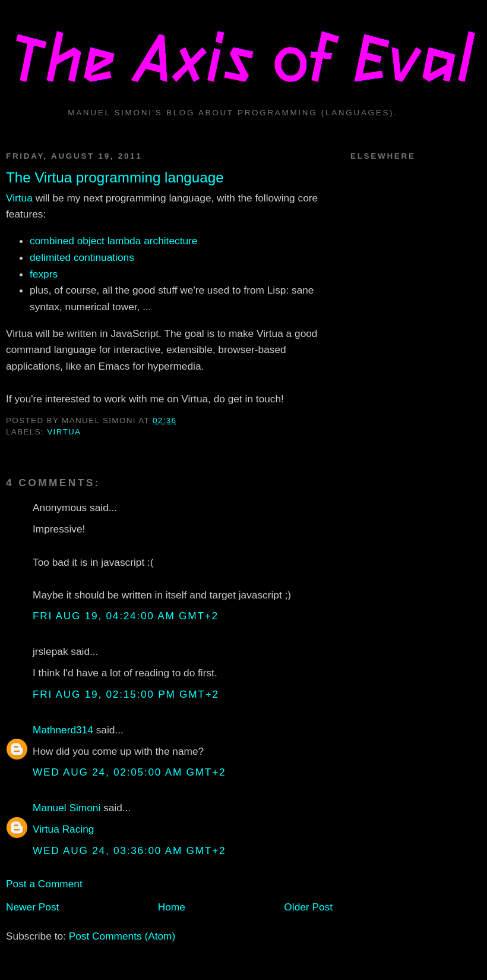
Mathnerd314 (63, 730)
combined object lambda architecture (113, 241)
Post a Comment (44, 884)
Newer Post (32, 907)
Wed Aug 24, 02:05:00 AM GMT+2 (129, 772)
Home (172, 907)
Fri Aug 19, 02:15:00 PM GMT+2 (126, 694)
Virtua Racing (63, 829)
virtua (64, 432)
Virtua (19, 198)
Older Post (308, 907)
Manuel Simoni (67, 808)
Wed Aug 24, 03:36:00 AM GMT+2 (129, 850)
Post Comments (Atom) (122, 936)
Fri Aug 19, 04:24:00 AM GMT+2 (126, 616)
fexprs (44, 274)
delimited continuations (82, 257)
